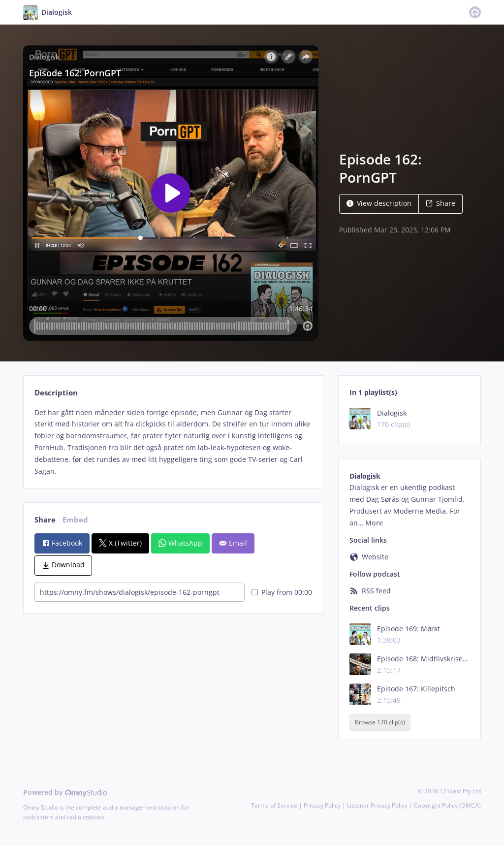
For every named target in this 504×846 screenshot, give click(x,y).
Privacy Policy (322, 805)
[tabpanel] (173, 442)
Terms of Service (274, 805)
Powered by (65, 792)
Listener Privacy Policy (377, 805)
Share (441, 203)
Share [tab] (45, 520)
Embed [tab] (75, 520)
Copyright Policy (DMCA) (447, 805)
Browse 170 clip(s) (380, 722)
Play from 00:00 (282, 592)
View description (379, 203)
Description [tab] (56, 393)
